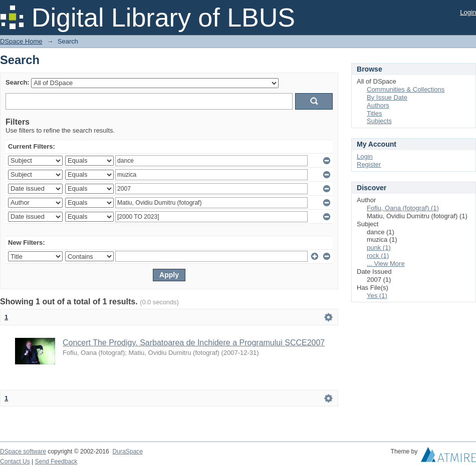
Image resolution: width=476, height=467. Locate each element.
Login (468, 12)
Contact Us (15, 461)
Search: (18, 82)
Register (369, 164)
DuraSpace (127, 451)
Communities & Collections (406, 89)
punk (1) (379, 248)
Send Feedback (56, 461)
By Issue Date (387, 97)
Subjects (379, 121)
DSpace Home (21, 41)
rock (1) (378, 256)
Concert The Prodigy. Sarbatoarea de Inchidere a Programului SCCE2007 (194, 343)
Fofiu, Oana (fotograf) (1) (403, 208)
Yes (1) (377, 296)
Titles (375, 113)
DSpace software (23, 451)
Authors (378, 105)
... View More (386, 264)
